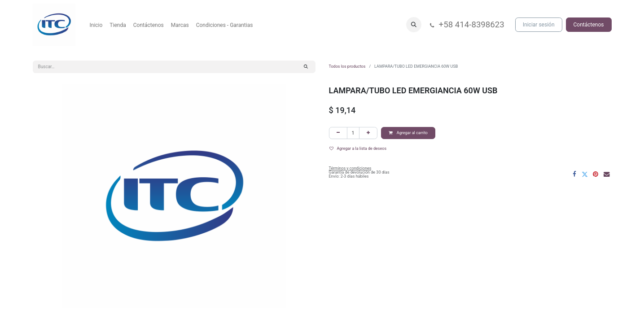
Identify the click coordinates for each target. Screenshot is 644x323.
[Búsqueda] (306, 67)
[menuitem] (96, 25)
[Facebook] (574, 175)
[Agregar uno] (368, 133)
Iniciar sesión (539, 25)
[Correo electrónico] (607, 175)
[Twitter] (585, 175)
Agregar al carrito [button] (408, 133)
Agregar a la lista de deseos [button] (358, 148)
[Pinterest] (596, 175)
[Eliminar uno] (338, 133)
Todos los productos (347, 66)
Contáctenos (589, 25)
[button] (414, 25)
